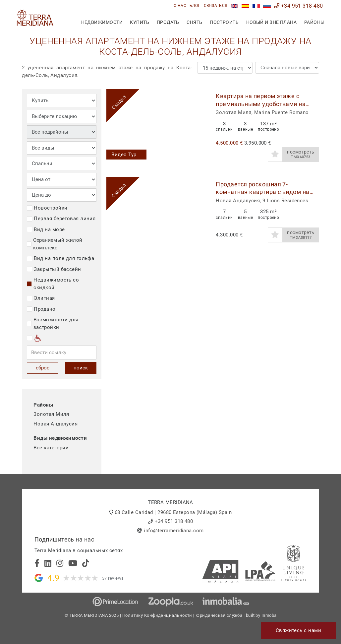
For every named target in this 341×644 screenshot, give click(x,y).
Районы (314, 22)
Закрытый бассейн (54, 269)
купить (140, 22)
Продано (41, 309)
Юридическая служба (219, 615)
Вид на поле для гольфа (60, 258)
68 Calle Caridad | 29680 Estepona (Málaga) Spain (173, 512)
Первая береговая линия (61, 219)
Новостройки (47, 208)
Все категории (51, 448)
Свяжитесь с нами (298, 630)
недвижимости (102, 22)
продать (168, 22)
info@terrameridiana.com (174, 531)
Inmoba (269, 615)
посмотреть (301, 155)
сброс (43, 368)
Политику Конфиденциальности (157, 615)
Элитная (41, 298)
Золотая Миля (51, 414)
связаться (216, 6)
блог (195, 6)
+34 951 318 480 (299, 6)
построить (224, 22)
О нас (180, 6)
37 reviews (113, 578)
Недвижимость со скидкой (53, 284)
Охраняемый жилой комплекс (55, 244)
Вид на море (46, 229)
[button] (198, 127)
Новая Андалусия (56, 424)
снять (194, 22)
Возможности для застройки (53, 323)
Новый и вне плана (272, 22)
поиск (81, 368)
